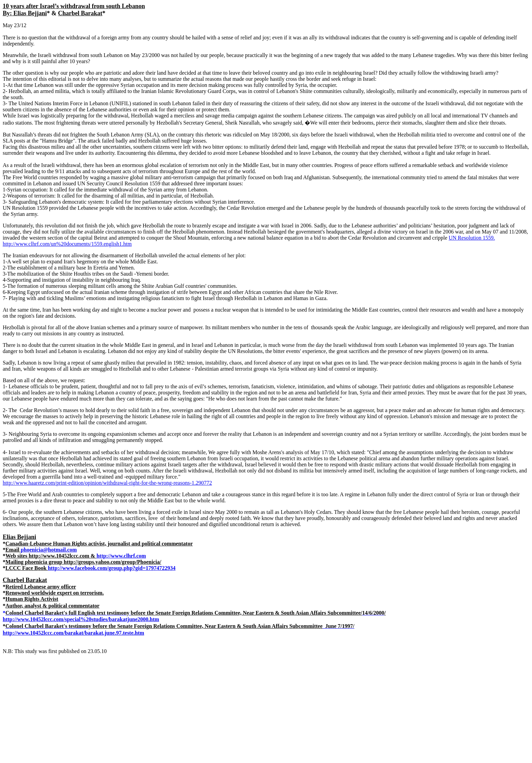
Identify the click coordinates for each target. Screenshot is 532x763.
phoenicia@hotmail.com (49, 550)
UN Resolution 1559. (472, 238)
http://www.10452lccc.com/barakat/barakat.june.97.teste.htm (73, 633)
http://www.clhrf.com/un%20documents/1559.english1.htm (67, 244)
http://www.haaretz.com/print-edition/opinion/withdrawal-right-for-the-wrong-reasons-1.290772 (107, 483)
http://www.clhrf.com (121, 556)
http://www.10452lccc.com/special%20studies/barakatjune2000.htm (81, 619)
